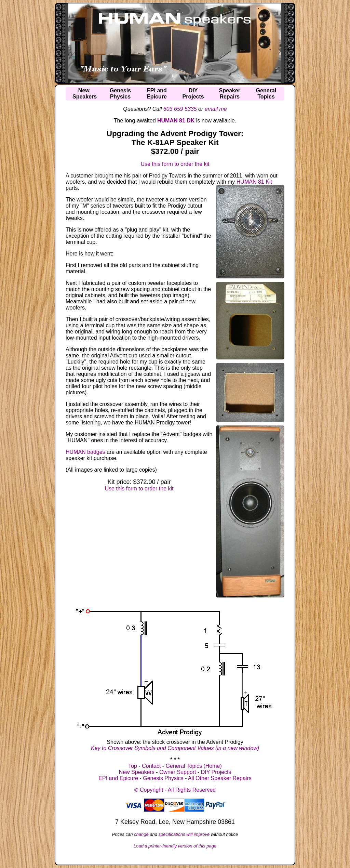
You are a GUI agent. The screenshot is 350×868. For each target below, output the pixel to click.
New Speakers (137, 772)
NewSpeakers (85, 94)
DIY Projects (216, 772)
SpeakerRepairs (230, 94)
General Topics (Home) (194, 766)
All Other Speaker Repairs (220, 778)
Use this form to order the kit (175, 164)
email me (216, 109)
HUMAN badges (85, 452)
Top (133, 766)
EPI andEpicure (157, 94)
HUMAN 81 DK (176, 121)
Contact (151, 766)
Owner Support (178, 772)
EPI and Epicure (118, 778)
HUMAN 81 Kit (254, 182)
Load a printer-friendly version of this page (175, 846)
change (141, 834)
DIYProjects (193, 94)
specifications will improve (184, 834)
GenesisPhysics (120, 94)
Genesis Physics (163, 778)
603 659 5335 (180, 109)
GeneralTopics (266, 94)
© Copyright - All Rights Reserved (175, 790)
